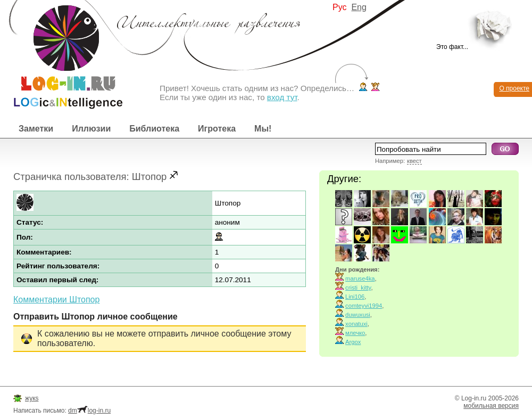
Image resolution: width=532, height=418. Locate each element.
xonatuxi (356, 324)
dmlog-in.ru (89, 411)
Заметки (36, 129)
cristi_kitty (358, 288)
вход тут (282, 97)
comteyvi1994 (364, 306)
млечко (355, 333)
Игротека (217, 129)
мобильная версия (491, 406)
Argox (353, 342)
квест (414, 161)
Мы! (263, 129)
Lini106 (355, 297)
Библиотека (154, 129)
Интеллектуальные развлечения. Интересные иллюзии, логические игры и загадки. (61, 55)
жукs (32, 398)
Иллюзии (91, 129)
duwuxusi (358, 315)
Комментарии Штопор (56, 300)
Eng (359, 7)
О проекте (514, 88)
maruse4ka (360, 278)
